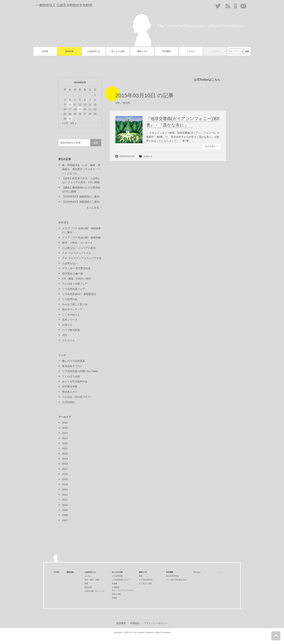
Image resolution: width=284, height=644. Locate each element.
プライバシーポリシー (156, 623)
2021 (65, 448)
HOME (45, 51)
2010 (65, 505)
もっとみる (93, 208)
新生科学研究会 (172, 576)
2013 (65, 489)
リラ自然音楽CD (146, 580)
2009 (65, 510)
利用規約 (135, 623)
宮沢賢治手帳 (70, 387)
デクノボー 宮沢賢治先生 (76, 268)
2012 (65, 495)
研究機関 (166, 51)
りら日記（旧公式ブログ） (77, 397)
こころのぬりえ (71, 315)
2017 (65, 469)
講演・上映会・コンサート (77, 243)
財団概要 (121, 623)
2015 (65, 479)
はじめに (88, 576)
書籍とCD (142, 51)
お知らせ (148, 156)
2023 (65, 438)
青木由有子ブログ (72, 366)
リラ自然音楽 (117, 576)
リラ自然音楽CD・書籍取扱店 (79, 294)
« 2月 (65, 123)
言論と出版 (116, 594)
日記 (65, 335)
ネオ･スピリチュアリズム (77, 253)
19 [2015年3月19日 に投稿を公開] (80, 109)
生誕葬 (114, 584)
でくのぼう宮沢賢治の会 (176, 580)
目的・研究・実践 (92, 580)
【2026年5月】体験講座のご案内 (81, 197)
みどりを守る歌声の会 (75, 381)
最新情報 (69, 51)
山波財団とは (94, 51)
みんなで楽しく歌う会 (75, 304)
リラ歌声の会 (70, 299)
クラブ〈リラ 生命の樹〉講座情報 (82, 238)
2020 (65, 454)
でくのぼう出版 (71, 376)
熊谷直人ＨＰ (70, 392)
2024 (65, 433)
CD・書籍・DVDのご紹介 (77, 279)
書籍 (141, 576)
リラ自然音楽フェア (74, 289)
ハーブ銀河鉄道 (71, 330)
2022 (65, 443)
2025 (65, 428)
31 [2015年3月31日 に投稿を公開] (70, 119)
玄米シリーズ (70, 320)
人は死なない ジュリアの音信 (79, 248)
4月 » (73, 123)
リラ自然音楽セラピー (121, 580)
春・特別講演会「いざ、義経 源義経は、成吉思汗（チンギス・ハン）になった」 (81, 169)
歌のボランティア (72, 309)
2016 (65, 474)
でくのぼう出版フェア (75, 284)
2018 (65, 464)
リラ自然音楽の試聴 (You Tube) (80, 371)
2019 (65, 459)
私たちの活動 (118, 51)
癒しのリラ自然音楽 (74, 361)
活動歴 (114, 598)
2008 (65, 515)
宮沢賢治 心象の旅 (73, 274)
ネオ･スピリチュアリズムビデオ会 (82, 258)
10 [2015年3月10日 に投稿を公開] (70, 105)
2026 (65, 423)
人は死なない (70, 263)
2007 (65, 520)
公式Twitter (68, 402)
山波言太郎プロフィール (95, 591)
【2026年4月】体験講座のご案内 (81, 202)
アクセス (191, 51)
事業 (86, 584)
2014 (65, 484)
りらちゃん (68, 340)
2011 (65, 500)
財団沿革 (88, 587)
